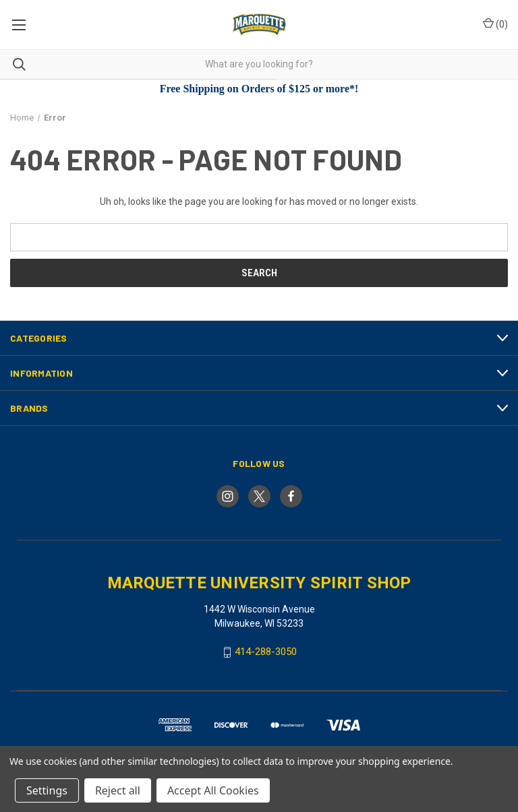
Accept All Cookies (213, 790)
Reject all (118, 790)
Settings (47, 790)
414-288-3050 (266, 652)
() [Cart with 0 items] (495, 24)
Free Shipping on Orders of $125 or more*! (259, 89)
